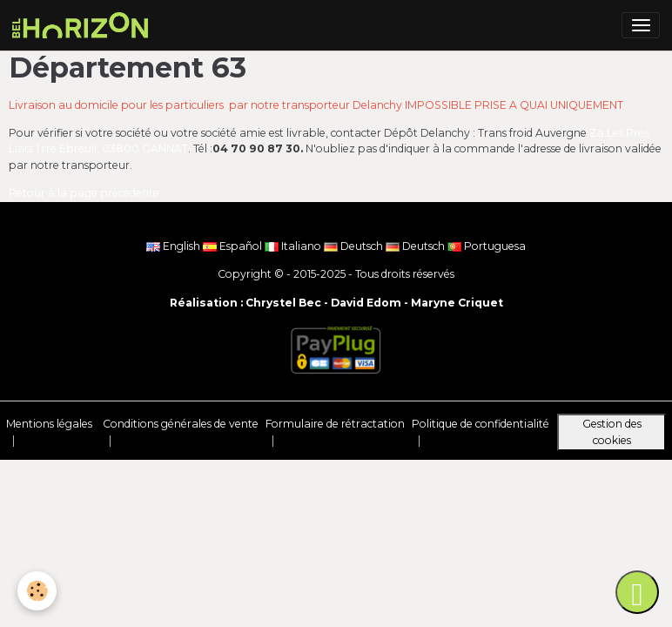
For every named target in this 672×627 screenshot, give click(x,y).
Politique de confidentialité (480, 424)
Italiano (294, 246)
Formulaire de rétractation (335, 424)
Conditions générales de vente (181, 424)
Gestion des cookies (612, 431)
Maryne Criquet (457, 303)
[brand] (83, 25)
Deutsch (355, 246)
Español (234, 246)
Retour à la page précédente (84, 193)
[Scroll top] (637, 592)
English (175, 246)
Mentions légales (49, 424)
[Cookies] (37, 591)
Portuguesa (487, 246)
